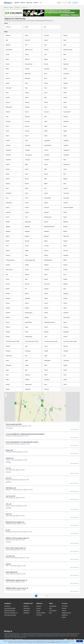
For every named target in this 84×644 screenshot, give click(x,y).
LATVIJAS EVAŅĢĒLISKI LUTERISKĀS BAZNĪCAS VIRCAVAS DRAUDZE (25, 434)
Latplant (8, 564)
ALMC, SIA (9, 514)
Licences (64, 611)
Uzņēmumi (17, 3)
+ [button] (6, 394)
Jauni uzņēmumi (53, 611)
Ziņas (50, 613)
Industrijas (29, 3)
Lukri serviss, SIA (10, 496)
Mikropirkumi (26, 611)
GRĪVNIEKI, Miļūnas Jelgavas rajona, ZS (17, 588)
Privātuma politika (19, 639)
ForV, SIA (8, 468)
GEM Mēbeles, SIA (11, 488)
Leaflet (68, 421)
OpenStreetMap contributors (75, 421)
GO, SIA (8, 530)
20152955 (8, 462)
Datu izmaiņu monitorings (10, 615)
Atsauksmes (65, 615)
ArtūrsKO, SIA (9, 458)
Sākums (6, 7)
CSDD (50, 608)
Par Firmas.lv (65, 606)
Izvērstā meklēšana (41, 613)
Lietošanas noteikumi (9, 639)
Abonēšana (26, 606)
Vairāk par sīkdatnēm (65, 642)
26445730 (8, 542)
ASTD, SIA (8, 478)
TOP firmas (39, 615)
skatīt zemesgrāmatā (74, 429)
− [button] (6, 396)
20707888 (8, 508)
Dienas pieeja (27, 608)
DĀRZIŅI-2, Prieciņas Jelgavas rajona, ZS (17, 538)
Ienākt (75, 3)
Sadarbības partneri (66, 613)
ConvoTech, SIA (10, 556)
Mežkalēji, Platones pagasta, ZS (15, 522)
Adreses (11, 7)
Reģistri (36, 3)
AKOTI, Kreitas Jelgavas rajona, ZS (16, 548)
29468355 (8, 482)
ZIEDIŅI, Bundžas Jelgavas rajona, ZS (16, 580)
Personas (39, 608)
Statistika (64, 608)
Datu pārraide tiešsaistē (10, 608)
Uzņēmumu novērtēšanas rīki (11, 613)
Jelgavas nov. (17, 7)
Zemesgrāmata (53, 606)
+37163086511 (9, 428)
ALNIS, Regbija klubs (12, 572)
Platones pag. (25, 7)
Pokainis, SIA (9, 450)
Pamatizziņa (7, 606)
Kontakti (64, 617)
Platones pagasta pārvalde (14, 424)
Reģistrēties (26, 613)
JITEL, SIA (8, 504)
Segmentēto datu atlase (10, 611)
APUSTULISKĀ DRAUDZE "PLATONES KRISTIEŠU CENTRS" (22, 442)
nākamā (47, 596)
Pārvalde (23, 3)
